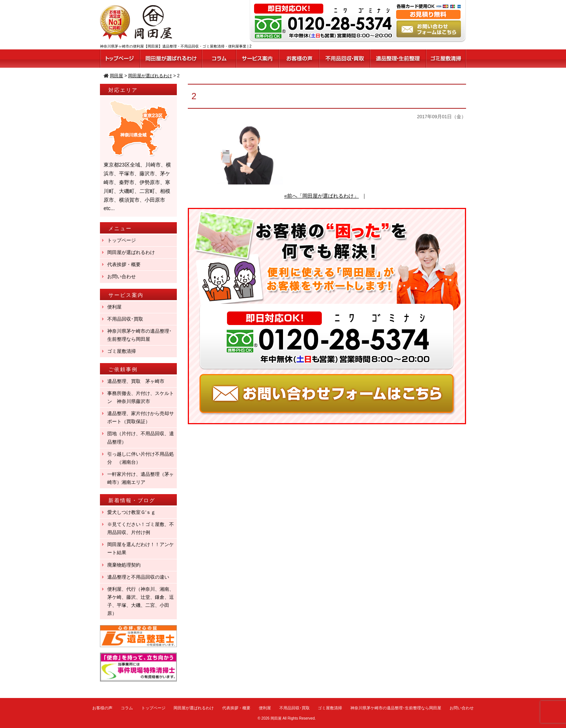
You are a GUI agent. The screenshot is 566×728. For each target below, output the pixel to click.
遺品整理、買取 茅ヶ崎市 (136, 381)
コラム (127, 708)
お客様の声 (102, 708)
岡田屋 (276, 718)
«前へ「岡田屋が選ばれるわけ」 (321, 196)
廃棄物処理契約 (126, 565)
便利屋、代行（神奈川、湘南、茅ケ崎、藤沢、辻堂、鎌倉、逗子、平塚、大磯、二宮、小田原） (141, 601)
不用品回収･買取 (125, 319)
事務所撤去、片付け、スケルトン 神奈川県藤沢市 (141, 397)
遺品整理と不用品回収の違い (138, 577)
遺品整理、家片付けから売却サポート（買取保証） (141, 417)
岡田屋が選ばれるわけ (131, 252)
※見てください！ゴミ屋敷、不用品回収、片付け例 (141, 528)
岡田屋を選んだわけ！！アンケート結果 (141, 548)
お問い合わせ (122, 277)
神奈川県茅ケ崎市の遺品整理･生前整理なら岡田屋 (139, 335)
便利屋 (114, 307)
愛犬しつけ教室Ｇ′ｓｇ (134, 512)
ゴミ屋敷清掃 (122, 351)
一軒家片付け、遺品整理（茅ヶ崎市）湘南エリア (141, 478)
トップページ (122, 240)
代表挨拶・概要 (124, 264)
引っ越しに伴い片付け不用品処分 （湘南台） (141, 458)
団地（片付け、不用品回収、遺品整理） (141, 438)
